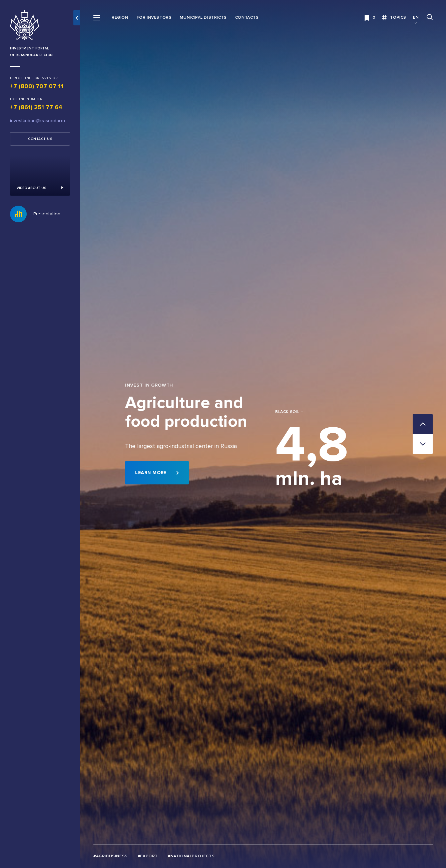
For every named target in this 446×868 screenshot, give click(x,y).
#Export (148, 856)
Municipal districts (203, 18)
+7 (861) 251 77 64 (36, 107)
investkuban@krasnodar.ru (38, 121)
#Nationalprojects (191, 856)
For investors (154, 18)
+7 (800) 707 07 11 (37, 86)
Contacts (247, 18)
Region (120, 18)
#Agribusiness (111, 856)
